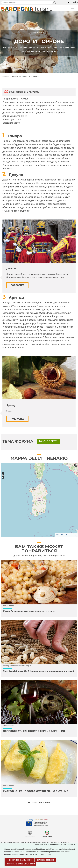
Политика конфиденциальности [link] (20, 864)
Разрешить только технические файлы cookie (56, 845)
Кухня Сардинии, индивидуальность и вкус (29, 611)
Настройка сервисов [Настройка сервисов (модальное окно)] (45, 860)
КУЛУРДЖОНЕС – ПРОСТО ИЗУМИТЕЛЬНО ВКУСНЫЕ (36, 791)
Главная (6, 76)
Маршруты (16, 76)
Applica (55, 2)
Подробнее (17, 285)
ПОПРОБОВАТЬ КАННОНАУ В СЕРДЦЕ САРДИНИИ (34, 731)
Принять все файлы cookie (19, 860)
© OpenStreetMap (62, 535)
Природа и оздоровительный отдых (17, 666)
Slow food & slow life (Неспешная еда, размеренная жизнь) (38, 671)
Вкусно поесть (39, 33)
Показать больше (39, 802)
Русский (72, 2)
